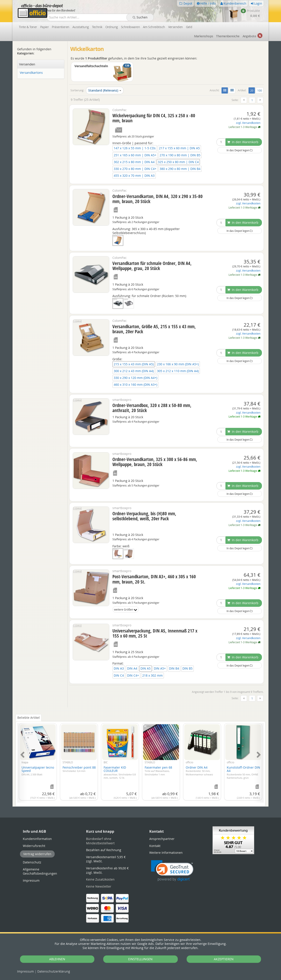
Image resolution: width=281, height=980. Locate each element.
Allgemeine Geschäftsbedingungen (40, 871)
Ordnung (112, 27)
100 (260, 90)
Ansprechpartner (162, 839)
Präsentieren (60, 27)
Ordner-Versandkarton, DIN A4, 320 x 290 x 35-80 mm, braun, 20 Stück (158, 199)
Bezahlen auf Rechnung (104, 850)
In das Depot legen (240, 150)
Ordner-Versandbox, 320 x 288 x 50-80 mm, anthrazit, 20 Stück (152, 408)
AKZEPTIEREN (224, 959)
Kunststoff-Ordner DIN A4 (243, 772)
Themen (228, 36)
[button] (172, 871)
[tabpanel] (140, 760)
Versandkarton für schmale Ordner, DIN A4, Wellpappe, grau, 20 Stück (152, 266)
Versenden (176, 27)
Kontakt (155, 846)
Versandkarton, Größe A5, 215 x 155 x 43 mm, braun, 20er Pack (154, 329)
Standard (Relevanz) (105, 90)
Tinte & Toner (28, 27)
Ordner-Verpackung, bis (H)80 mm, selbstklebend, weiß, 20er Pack (144, 516)
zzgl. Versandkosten (248, 123)
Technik (97, 27)
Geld (189, 27)
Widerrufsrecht (34, 846)
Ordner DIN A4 (199, 771)
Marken (204, 36)
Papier (45, 27)
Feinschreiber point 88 (79, 769)
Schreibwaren (130, 27)
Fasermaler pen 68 (158, 771)
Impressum (25, 971)
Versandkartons (31, 73)
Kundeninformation (37, 839)
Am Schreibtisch (154, 27)
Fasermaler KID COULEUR (120, 772)
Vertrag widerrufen (37, 854)
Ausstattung (81, 27)
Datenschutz (54, 971)
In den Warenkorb (243, 142)
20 (253, 90)
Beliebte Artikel (29, 718)
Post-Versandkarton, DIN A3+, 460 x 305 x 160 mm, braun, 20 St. (154, 579)
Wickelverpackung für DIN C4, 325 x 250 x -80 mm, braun (154, 118)
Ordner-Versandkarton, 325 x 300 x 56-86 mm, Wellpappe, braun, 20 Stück (155, 462)
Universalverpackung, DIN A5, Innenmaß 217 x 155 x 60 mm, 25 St (155, 633)
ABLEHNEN (57, 959)
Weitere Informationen (166, 853)
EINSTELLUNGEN (140, 959)
